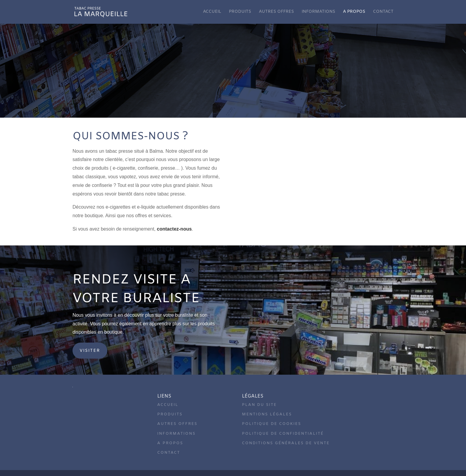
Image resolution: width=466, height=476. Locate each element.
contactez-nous (174, 229)
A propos (354, 12)
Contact (383, 12)
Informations (318, 12)
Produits (240, 12)
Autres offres (276, 12)
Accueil (212, 12)
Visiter (90, 351)
